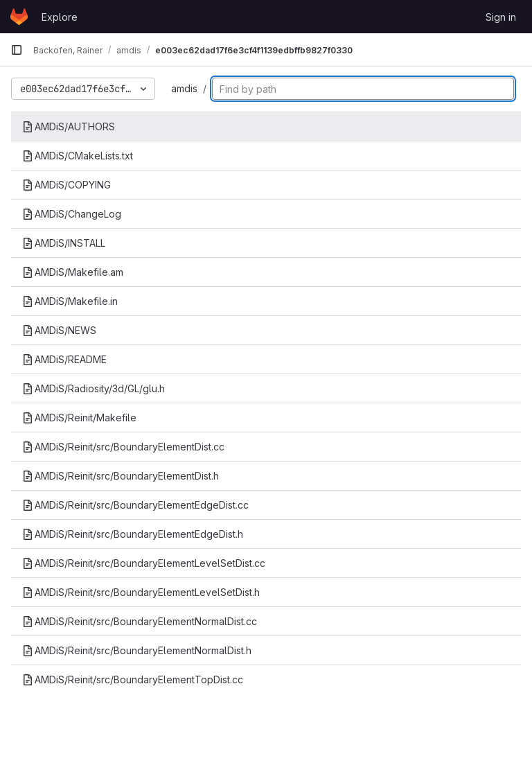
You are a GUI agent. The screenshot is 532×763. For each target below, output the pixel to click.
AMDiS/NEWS (59, 330)
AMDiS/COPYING (66, 185)
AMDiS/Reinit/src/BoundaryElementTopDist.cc (133, 679)
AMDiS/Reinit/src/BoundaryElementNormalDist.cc (140, 621)
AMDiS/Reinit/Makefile (79, 418)
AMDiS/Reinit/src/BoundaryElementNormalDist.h (137, 650)
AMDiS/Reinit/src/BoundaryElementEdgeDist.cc (135, 505)
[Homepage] (19, 17)
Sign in (501, 17)
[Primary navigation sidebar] (17, 50)
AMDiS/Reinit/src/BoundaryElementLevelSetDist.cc (144, 563)
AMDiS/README (64, 359)
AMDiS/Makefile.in (70, 301)
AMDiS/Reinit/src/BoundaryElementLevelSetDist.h (141, 592)
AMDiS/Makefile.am (73, 272)
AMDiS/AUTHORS (69, 126)
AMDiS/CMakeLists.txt (78, 156)
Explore (60, 17)
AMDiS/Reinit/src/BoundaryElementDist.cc (123, 447)
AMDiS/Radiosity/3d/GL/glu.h (94, 388)
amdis (184, 88)
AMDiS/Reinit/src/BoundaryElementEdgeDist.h (133, 534)
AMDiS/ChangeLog (72, 214)
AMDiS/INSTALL (64, 243)
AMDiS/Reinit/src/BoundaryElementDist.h (121, 476)
